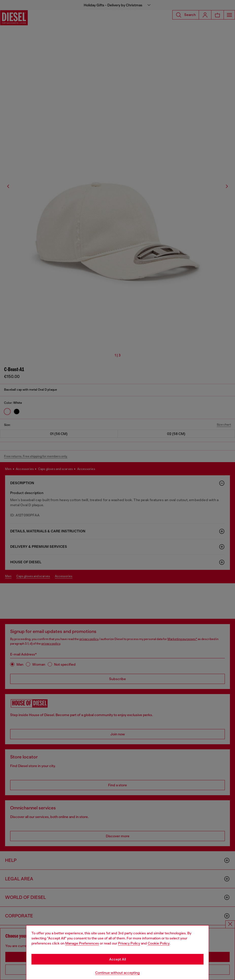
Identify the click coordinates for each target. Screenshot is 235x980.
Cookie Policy (159, 943)
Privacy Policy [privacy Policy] (129, 943)
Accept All (117, 959)
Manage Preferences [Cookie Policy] (82, 943)
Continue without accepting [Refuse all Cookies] (117, 973)
